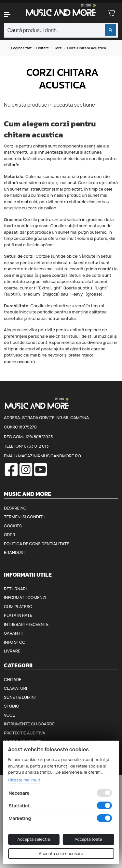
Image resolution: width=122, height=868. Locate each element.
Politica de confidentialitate (37, 544)
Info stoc (15, 642)
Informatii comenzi (25, 597)
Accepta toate (88, 839)
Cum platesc (18, 606)
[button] (10, 15)
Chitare (43, 48)
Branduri (14, 552)
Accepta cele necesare (61, 853)
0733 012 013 (36, 446)
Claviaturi (15, 688)
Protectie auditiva (25, 733)
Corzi (58, 48)
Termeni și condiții (24, 517)
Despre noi (16, 508)
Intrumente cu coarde (29, 724)
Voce (9, 715)
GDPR (9, 534)
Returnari (15, 589)
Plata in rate (18, 615)
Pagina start (21, 48)
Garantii (13, 633)
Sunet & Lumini (20, 697)
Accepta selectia (34, 839)
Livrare (12, 651)
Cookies (13, 526)
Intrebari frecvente (26, 624)
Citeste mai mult (24, 780)
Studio (12, 706)
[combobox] (61, 30)
